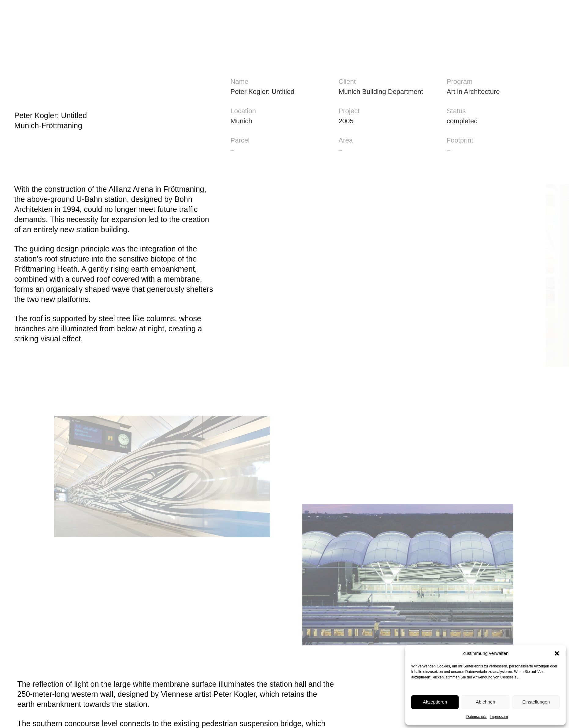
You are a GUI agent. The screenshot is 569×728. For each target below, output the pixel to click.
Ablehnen (485, 702)
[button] (557, 653)
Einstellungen (536, 702)
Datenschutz (477, 717)
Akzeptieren (435, 702)
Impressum (499, 717)
